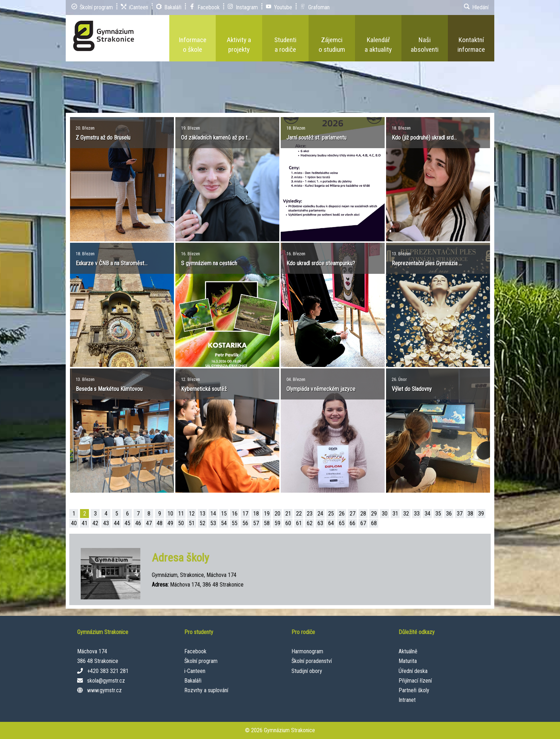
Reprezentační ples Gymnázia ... (427, 263)
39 (481, 514)
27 (352, 514)
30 (385, 514)
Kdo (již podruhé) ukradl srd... (424, 138)
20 (277, 514)
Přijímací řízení (415, 681)
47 (149, 523)
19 (267, 514)
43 (106, 523)
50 (181, 523)
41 (85, 523)
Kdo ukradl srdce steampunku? (321, 263)
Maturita (408, 661)
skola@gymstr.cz (106, 681)
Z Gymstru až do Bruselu (103, 138)
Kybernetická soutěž (204, 389)
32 (406, 514)
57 (256, 523)
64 (331, 523)
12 (192, 514)
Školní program (201, 661)
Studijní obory (307, 671)
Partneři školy (414, 690)
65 (342, 523)
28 (363, 514)
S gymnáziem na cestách (209, 263)
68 (374, 523)
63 (320, 523)
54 (224, 523)
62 (310, 523)
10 (170, 514)
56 (245, 523)
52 (202, 523)
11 (181, 514)
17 (245, 514)
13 (202, 514)
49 (170, 523)
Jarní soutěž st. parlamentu (316, 138)
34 (427, 514)
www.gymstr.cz (104, 690)
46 (138, 523)
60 (288, 523)
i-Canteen (195, 671)
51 (192, 523)
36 (449, 514)
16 (235, 514)
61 (299, 523)
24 (320, 514)
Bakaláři (193, 681)
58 (267, 523)
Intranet (407, 700)
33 (417, 514)
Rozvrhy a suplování (206, 690)
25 (331, 514)
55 (235, 523)
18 (256, 514)
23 (310, 514)
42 (95, 523)
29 (374, 514)
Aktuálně (408, 651)
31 (395, 514)
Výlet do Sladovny (412, 389)
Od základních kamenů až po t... (216, 138)
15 (224, 514)
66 (352, 523)
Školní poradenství (312, 661)
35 (438, 514)
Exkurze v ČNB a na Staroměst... (112, 263)
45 (127, 523)
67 (363, 523)
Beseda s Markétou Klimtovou (109, 389)
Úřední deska (413, 671)
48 (160, 523)
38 (470, 514)
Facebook (195, 651)
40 (74, 523)
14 (213, 514)
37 (460, 514)
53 (213, 523)
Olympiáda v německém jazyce (321, 389)
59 (277, 523)
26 (342, 514)
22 (299, 514)
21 (288, 514)
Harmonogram (307, 651)
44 (117, 523)
